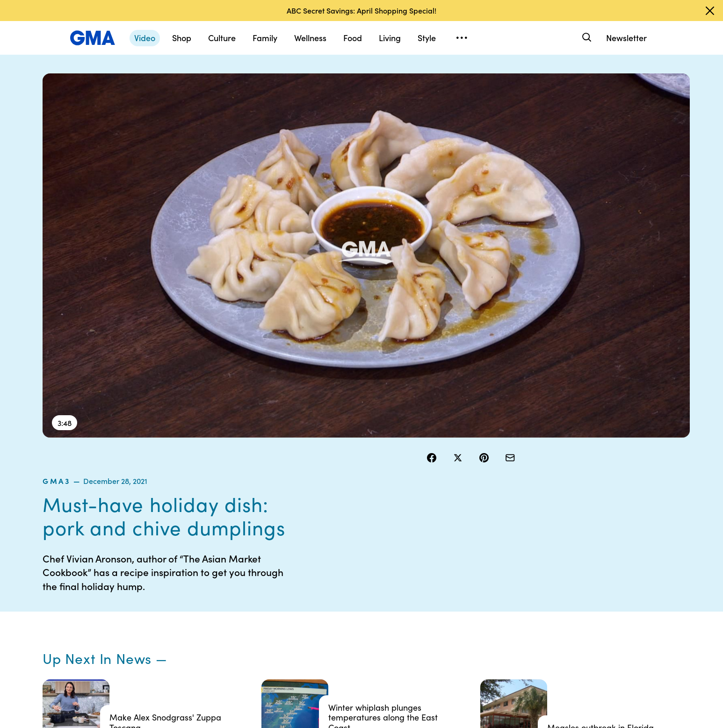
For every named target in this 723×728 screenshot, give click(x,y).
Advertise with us (328, 656)
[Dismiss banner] (710, 11)
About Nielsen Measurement (416, 602)
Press (403, 623)
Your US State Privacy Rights (427, 560)
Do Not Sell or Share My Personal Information (338, 610)
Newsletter (626, 38)
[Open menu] (462, 38)
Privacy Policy (324, 589)
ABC (494, 589)
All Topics (501, 623)
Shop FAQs (503, 555)
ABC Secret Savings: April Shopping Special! (361, 10)
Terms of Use (322, 572)
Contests (316, 555)
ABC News (503, 572)
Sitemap (592, 555)
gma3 (438, 98)
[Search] (586, 38)
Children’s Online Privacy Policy (328, 635)
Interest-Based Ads (424, 581)
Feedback (410, 640)
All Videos (501, 606)
